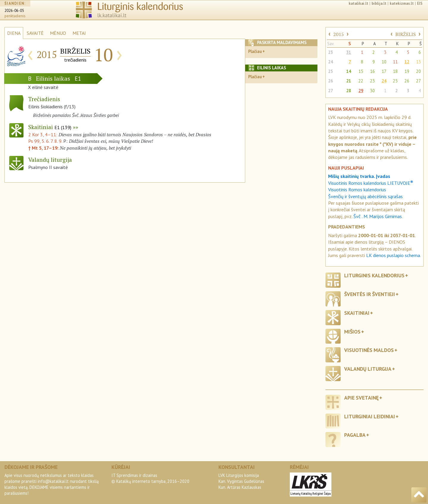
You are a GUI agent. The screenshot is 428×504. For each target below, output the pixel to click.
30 (372, 91)
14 (349, 71)
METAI (79, 33)
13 (418, 62)
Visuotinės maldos (369, 350)
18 (395, 71)
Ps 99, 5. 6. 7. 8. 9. (45, 141)
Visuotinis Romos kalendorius (357, 190)
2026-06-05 (14, 11)
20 (418, 71)
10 (384, 62)
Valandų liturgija (368, 369)
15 (361, 71)
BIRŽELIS (406, 34)
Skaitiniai (50, 127)
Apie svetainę (361, 398)
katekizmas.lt (402, 3)
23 (331, 52)
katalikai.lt (358, 3)
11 (395, 62)
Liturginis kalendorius (374, 275)
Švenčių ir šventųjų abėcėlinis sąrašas (365, 196)
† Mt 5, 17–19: (44, 148)
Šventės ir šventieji (370, 294)
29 (361, 91)
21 (349, 81)
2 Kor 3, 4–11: (43, 134)
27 (418, 81)
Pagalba (355, 435)
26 (331, 81)
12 (407, 62)
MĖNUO (58, 33)
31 (349, 52)
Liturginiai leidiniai (370, 416)
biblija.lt (379, 3)
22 (361, 81)
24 (331, 62)
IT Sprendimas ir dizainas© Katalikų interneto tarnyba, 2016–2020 (150, 478)
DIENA (14, 33)
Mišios (352, 332)
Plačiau (255, 51)
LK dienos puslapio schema (393, 255)
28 (349, 91)
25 (331, 71)
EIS (420, 3)
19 (407, 71)
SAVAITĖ (35, 33)
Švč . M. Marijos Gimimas (378, 216)
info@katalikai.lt (53, 481)
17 (384, 71)
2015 (339, 34)
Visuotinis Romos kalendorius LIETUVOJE (371, 183)
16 (372, 71)
